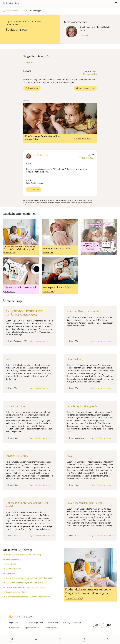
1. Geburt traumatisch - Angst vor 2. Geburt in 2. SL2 (26, 583)
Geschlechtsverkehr (13, 569)
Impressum (14, 623)
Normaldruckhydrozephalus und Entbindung (23, 555)
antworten (35, 190)
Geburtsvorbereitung (14, 559)
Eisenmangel (11, 573)
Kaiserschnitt (11, 564)
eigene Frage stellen (87, 88)
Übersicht (30, 63)
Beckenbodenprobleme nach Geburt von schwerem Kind (28, 597)
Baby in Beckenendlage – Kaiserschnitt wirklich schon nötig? (29, 578)
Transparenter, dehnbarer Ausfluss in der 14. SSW (25, 587)
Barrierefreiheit (51, 628)
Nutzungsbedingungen (72, 623)
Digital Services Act (32, 628)
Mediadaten (53, 623)
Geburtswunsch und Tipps (16, 592)
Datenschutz (14, 628)
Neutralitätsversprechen (33, 623)
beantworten (33, 88)
